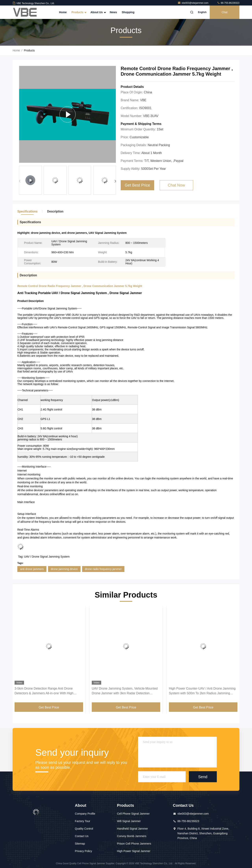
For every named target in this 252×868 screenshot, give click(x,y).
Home (63, 12)
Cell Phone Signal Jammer (133, 814)
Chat (225, 12)
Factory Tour (82, 821)
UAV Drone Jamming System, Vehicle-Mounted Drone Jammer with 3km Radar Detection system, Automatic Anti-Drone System (125, 691)
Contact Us (82, 836)
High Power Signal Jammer (134, 851)
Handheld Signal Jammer (132, 829)
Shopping (128, 12)
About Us (98, 12)
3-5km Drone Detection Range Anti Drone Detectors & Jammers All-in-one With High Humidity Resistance (44, 691)
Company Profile (85, 814)
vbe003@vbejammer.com (193, 3)
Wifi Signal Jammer (129, 821)
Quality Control (84, 829)
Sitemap (80, 844)
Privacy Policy (83, 851)
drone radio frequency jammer (103, 569)
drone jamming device (64, 569)
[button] (115, 181)
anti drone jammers (32, 569)
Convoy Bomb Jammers (132, 836)
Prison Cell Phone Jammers (134, 844)
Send (203, 777)
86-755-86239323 (228, 3)
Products (79, 12)
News (113, 12)
